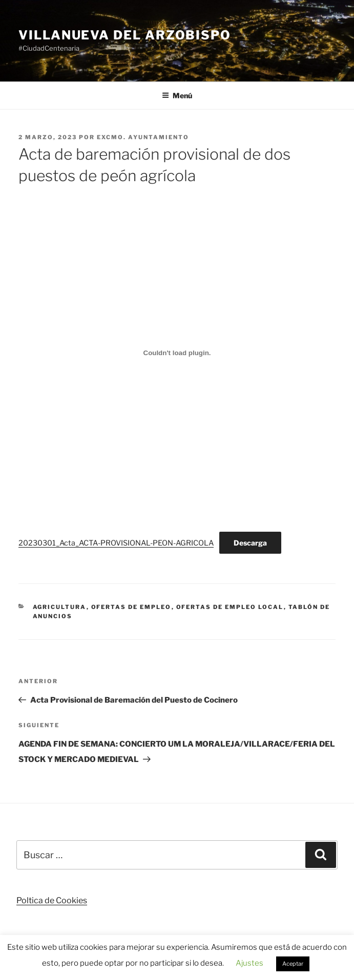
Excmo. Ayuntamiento (143, 137)
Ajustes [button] (249, 963)
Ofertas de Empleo (131, 607)
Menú (177, 95)
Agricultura (60, 607)
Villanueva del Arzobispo (125, 35)
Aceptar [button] (293, 964)
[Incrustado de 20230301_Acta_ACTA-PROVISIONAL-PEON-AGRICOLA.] (177, 353)
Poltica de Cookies (52, 900)
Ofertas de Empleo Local (230, 607)
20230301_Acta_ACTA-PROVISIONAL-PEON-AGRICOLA (116, 543)
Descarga (250, 543)
